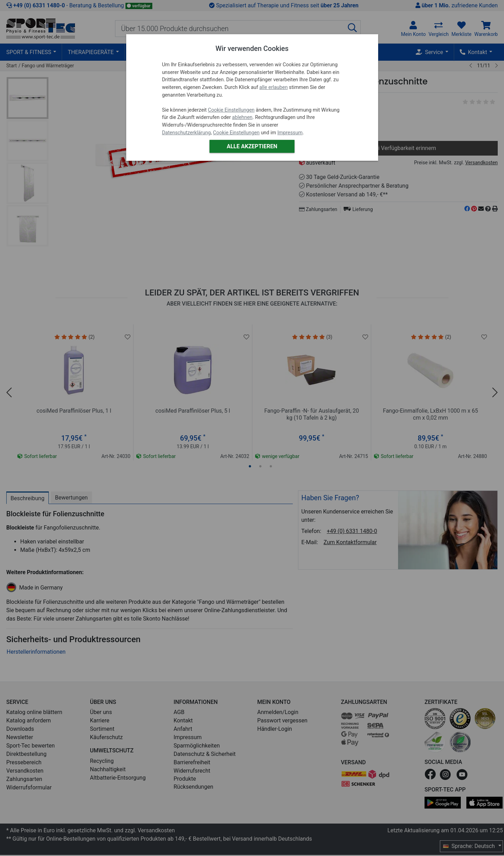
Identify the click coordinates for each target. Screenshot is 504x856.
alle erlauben (273, 87)
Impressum (290, 133)
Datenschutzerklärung (186, 133)
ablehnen (242, 117)
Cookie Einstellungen (231, 110)
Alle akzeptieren (252, 146)
